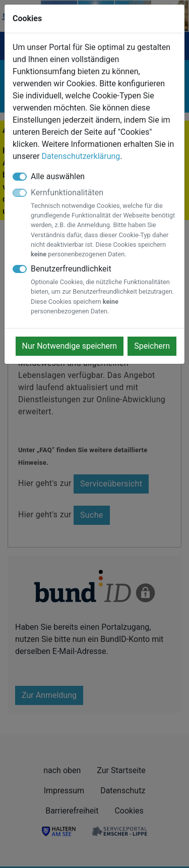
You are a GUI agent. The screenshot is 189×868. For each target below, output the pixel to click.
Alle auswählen (58, 176)
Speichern (152, 346)
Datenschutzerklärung (81, 156)
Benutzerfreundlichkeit (104, 290)
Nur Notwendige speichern (70, 346)
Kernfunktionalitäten (104, 223)
